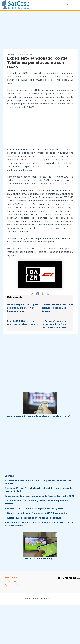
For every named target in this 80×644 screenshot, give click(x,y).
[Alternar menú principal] (74, 5)
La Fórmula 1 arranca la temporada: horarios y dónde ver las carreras (54, 324)
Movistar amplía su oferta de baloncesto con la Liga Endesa (57, 308)
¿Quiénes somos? (11, 585)
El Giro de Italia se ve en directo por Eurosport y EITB (34, 508)
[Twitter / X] (32, 293)
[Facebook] (38, 293)
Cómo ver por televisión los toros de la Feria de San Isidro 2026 (39, 496)
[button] (68, 5)
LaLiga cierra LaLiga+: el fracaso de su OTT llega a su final (36, 513)
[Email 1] (78, 578)
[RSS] (75, 578)
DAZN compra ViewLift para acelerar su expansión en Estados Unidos (22, 308)
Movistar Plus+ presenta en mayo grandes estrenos (33, 518)
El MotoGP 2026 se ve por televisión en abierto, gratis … (22, 324)
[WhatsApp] (43, 293)
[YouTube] (71, 578)
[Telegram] (48, 293)
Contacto (7, 578)
